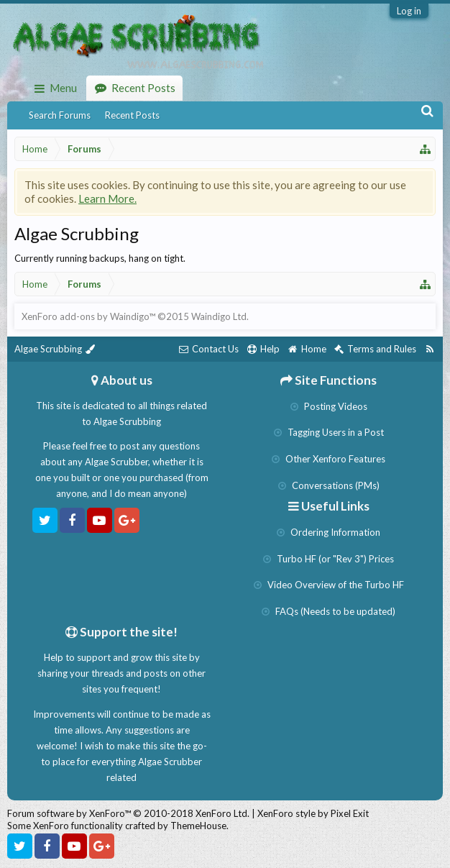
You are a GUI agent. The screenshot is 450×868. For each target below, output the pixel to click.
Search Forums (60, 115)
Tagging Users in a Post (329, 432)
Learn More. (107, 198)
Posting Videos (329, 406)
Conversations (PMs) (329, 485)
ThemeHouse (198, 826)
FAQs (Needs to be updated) (329, 611)
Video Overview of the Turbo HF (329, 585)
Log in (409, 11)
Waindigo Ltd (219, 316)
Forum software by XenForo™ (128, 813)
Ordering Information (329, 532)
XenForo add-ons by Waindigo (85, 316)
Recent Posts (132, 115)
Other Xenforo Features (329, 459)
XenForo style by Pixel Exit (313, 813)
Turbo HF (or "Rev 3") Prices (329, 559)
